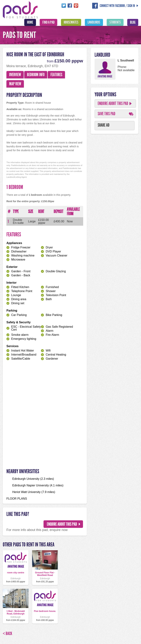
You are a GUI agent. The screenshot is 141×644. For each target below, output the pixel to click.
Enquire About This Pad (113, 103)
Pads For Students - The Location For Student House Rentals (20, 9)
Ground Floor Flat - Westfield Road (45, 574)
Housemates (71, 22)
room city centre (16, 573)
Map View (15, 84)
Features (56, 75)
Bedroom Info (36, 75)
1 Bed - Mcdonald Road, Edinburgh (16, 612)
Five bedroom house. (45, 611)
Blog (133, 22)
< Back (7, 634)
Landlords (94, 22)
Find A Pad (48, 22)
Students (115, 22)
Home (30, 22)
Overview (15, 75)
